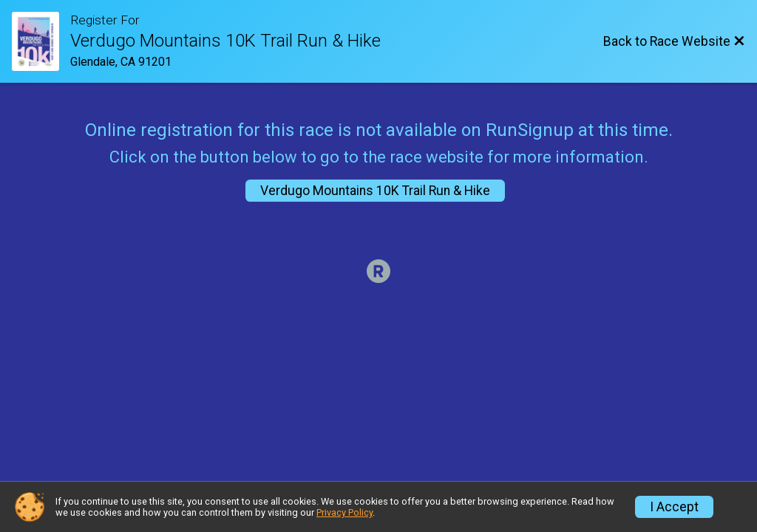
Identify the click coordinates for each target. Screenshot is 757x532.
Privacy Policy (344, 512)
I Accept (674, 507)
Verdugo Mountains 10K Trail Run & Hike (375, 191)
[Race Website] (41, 41)
